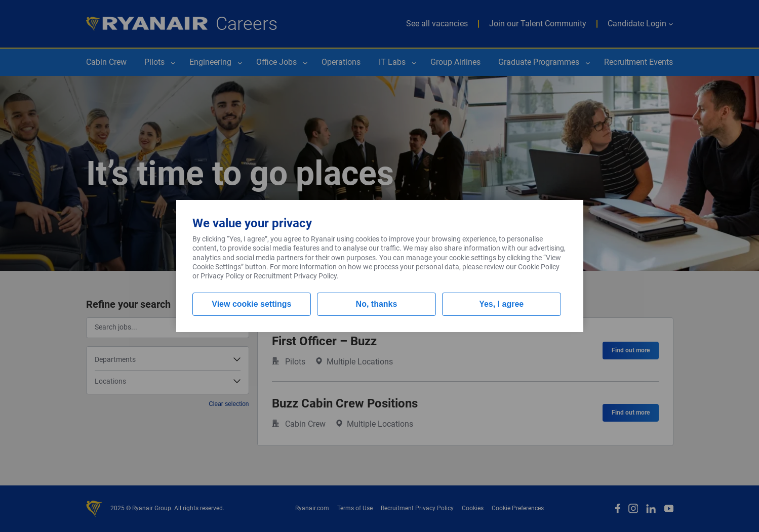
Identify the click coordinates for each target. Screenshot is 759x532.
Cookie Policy (539, 267)
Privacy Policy (222, 276)
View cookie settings (251, 304)
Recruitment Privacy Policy (295, 276)
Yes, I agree (501, 304)
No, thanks (377, 304)
